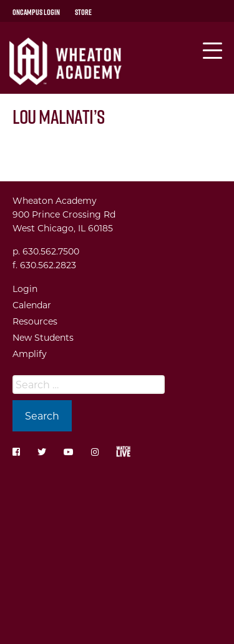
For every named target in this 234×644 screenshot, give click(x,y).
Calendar (32, 305)
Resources (35, 321)
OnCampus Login (36, 12)
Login (25, 289)
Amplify (30, 354)
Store (83, 12)
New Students (43, 337)
